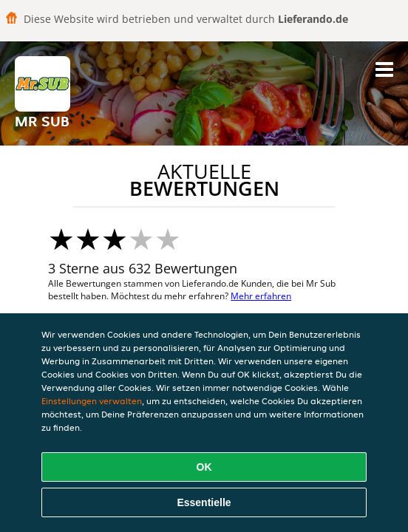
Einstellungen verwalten (92, 401)
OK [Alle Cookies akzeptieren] (204, 467)
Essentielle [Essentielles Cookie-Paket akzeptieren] (204, 502)
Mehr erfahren (261, 296)
